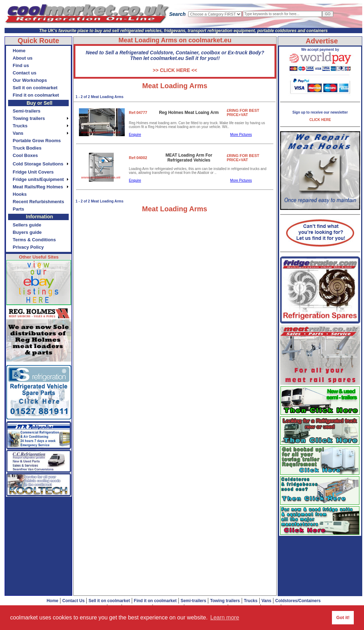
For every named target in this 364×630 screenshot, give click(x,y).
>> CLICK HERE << (175, 70)
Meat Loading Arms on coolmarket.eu (175, 40)
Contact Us (73, 601)
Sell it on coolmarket (109, 601)
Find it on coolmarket (155, 601)
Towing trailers (225, 601)
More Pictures (241, 135)
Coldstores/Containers (298, 601)
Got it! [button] (343, 617)
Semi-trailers (193, 601)
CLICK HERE (320, 120)
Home (52, 601)
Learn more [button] (225, 617)
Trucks (251, 601)
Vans (266, 601)
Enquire (135, 135)
